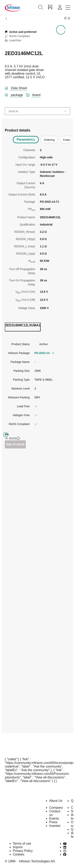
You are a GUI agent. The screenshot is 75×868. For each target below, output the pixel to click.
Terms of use (22, 843)
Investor (55, 826)
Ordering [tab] (49, 140)
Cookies (19, 854)
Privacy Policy (23, 851)
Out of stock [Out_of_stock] (15, 444)
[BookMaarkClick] (68, 18)
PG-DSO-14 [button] (44, 353)
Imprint (18, 847)
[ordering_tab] (23, 327)
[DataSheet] (17, 87)
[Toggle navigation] (68, 8)
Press (53, 822)
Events (54, 818)
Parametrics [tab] (26, 139)
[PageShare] (64, 18)
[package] (15, 94)
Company (56, 808)
